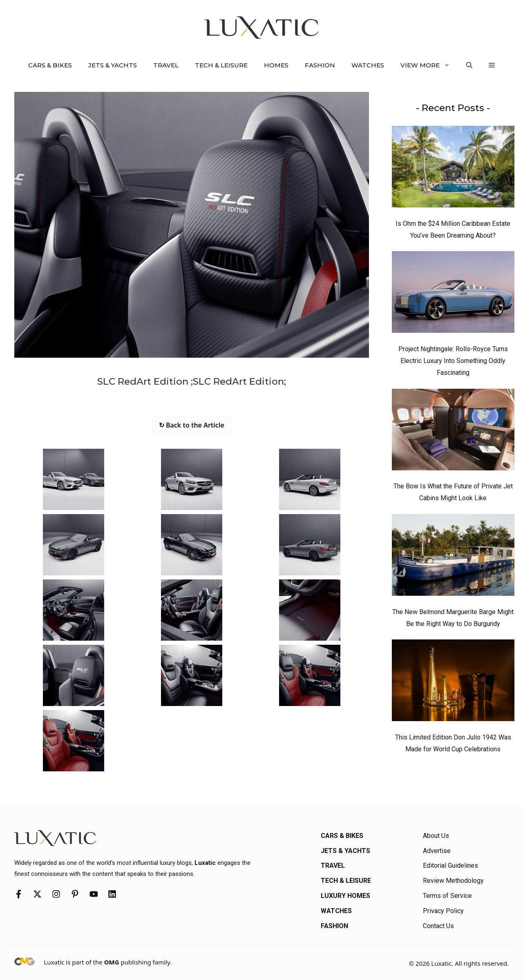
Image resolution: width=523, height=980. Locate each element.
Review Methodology (453, 881)
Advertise (437, 851)
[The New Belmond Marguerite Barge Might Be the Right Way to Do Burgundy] (453, 557)
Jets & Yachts (113, 65)
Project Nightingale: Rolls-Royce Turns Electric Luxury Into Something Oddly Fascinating (453, 361)
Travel (166, 65)
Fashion (320, 65)
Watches (368, 65)
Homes (276, 65)
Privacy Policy (443, 911)
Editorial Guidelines (450, 865)
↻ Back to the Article (192, 425)
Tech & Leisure (221, 65)
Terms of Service (447, 896)
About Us (436, 836)
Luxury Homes (345, 896)
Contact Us (438, 926)
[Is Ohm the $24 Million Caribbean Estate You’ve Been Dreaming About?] (453, 169)
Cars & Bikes (50, 65)
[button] (469, 65)
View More (429, 65)
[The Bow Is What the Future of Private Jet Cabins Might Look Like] (453, 432)
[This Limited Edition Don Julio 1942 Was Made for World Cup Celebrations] (453, 682)
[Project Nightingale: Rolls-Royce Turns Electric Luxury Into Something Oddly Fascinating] (453, 294)
